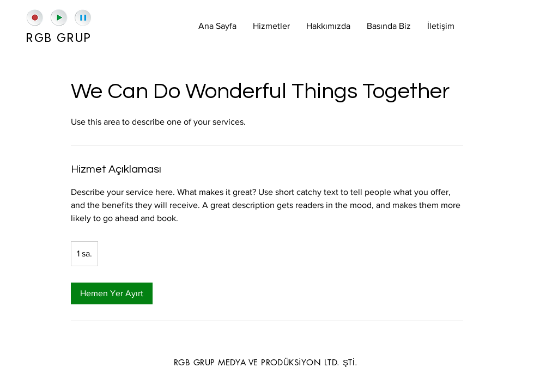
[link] (112, 293)
